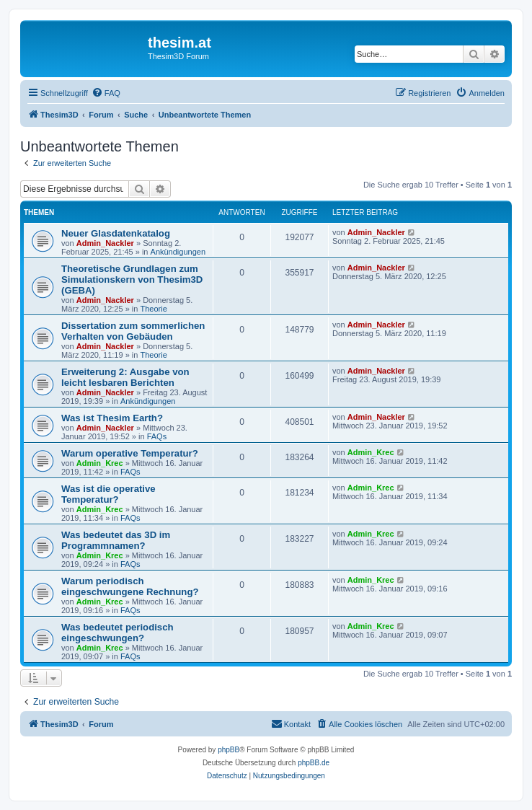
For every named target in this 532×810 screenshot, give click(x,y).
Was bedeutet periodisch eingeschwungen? (118, 633)
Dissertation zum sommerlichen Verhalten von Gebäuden (133, 331)
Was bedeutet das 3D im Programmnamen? (116, 540)
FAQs (157, 436)
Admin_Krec (100, 463)
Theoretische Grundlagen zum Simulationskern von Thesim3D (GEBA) (132, 279)
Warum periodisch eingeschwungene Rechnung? (130, 586)
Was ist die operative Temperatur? (108, 494)
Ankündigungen (178, 252)
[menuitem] (106, 93)
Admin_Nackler (105, 243)
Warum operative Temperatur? (130, 453)
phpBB (229, 750)
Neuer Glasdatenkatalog (116, 233)
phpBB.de (314, 763)
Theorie (153, 309)
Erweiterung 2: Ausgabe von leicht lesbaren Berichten (125, 377)
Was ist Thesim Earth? (112, 418)
